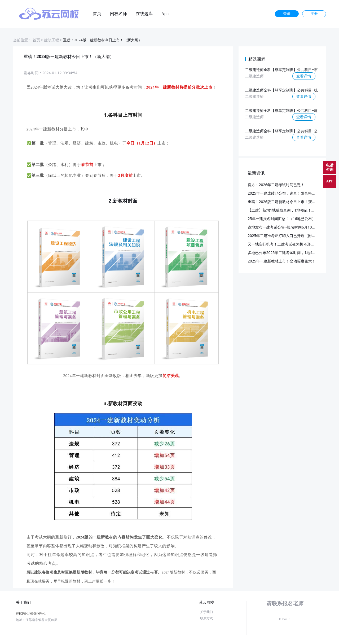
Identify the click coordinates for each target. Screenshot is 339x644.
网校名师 (118, 14)
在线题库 (144, 14)
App (165, 14)
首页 (97, 14)
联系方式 (206, 618)
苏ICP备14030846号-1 (31, 614)
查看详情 (304, 76)
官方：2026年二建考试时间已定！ (276, 185)
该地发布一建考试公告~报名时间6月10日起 (284, 227)
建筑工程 (51, 40)
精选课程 (257, 59)
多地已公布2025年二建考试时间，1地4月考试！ (288, 253)
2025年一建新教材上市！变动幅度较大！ (282, 261)
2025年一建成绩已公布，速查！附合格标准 (284, 193)
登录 (287, 14)
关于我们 (206, 612)
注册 (314, 14)
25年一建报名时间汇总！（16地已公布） (282, 219)
